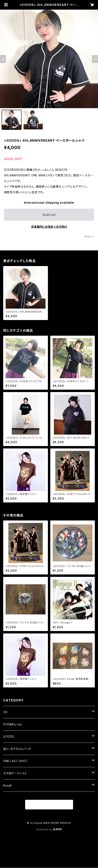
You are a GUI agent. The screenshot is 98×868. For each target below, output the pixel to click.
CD (5, 712)
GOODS (9, 736)
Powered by (49, 829)
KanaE (8, 785)
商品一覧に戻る (49, 805)
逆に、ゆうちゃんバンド (17, 749)
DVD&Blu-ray (13, 724)
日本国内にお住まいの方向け (49, 227)
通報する (89, 237)
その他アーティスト (15, 773)
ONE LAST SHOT (15, 761)
